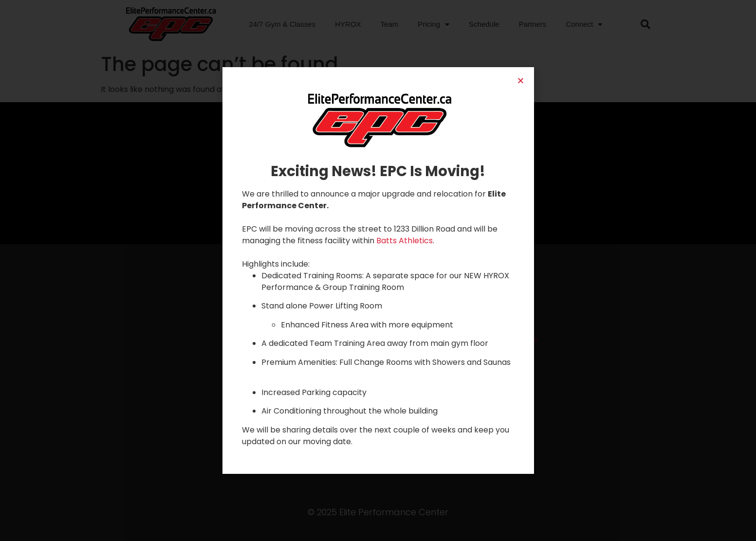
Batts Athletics (405, 241)
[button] (521, 81)
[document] (378, 270)
